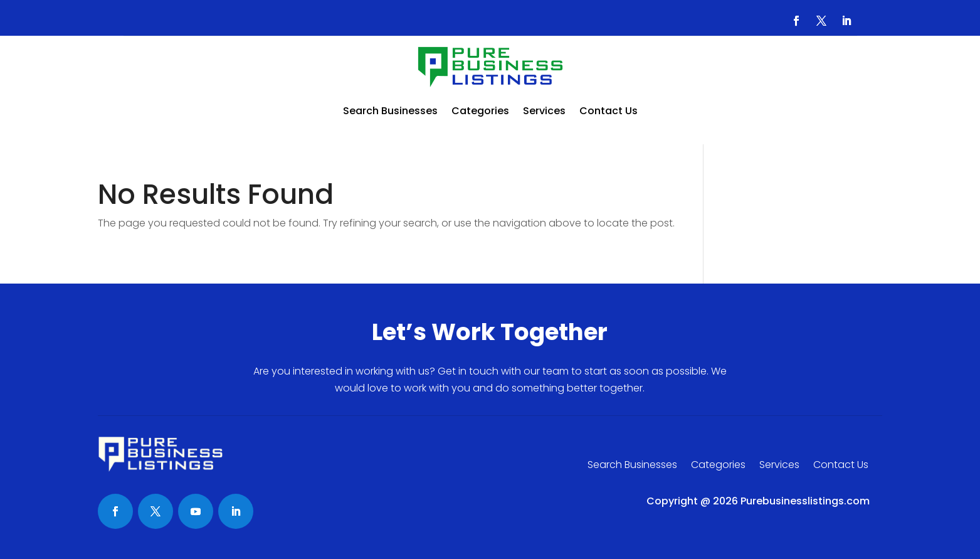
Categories (480, 111)
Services (544, 111)
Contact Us (609, 111)
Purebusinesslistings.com (805, 501)
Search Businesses (390, 111)
